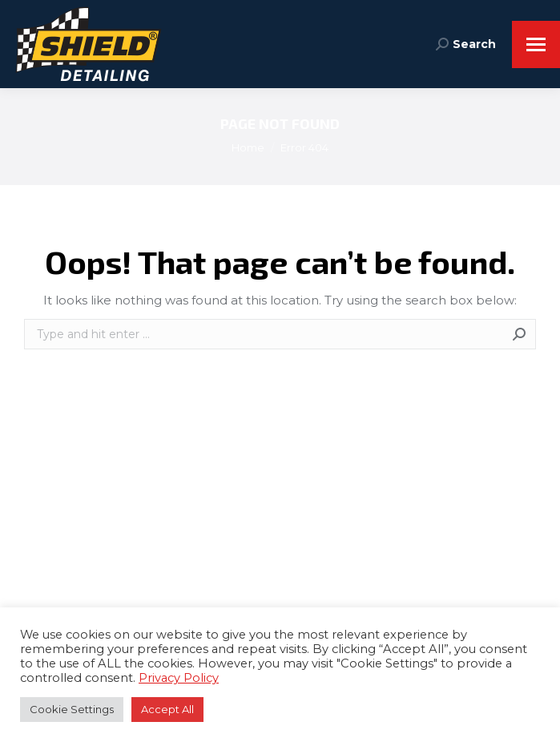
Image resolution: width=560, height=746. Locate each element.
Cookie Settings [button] (72, 709)
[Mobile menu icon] (536, 44)
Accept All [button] (167, 709)
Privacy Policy (179, 678)
